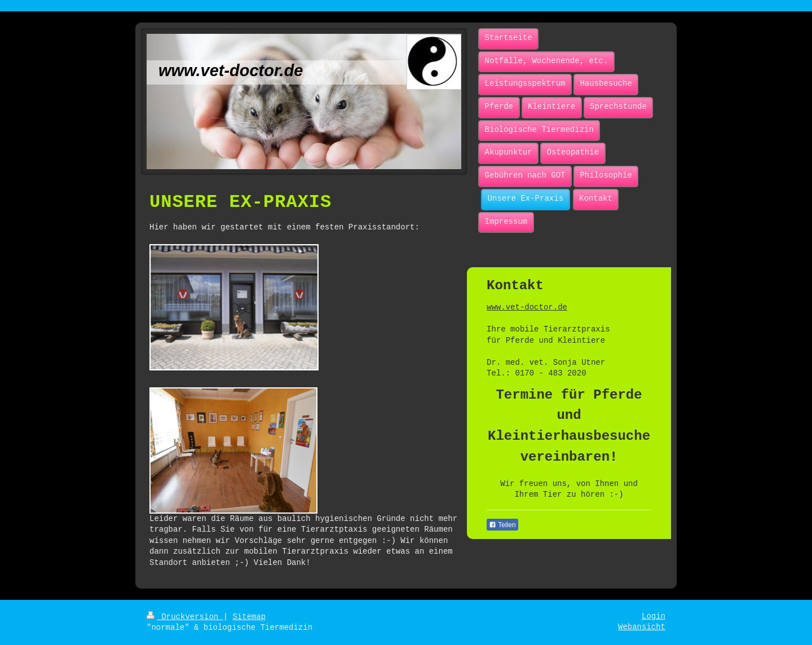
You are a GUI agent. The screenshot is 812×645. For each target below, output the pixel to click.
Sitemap (249, 617)
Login (654, 616)
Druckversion (185, 617)
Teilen (502, 525)
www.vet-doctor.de (527, 307)
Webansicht (642, 627)
